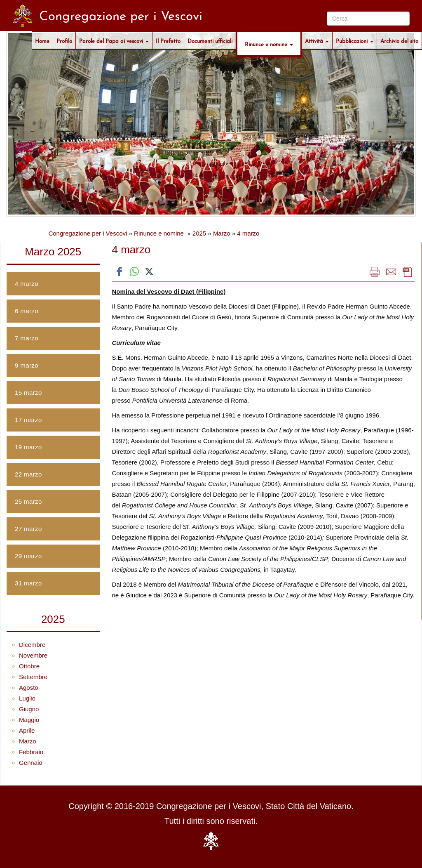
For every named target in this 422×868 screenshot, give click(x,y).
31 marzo (28, 583)
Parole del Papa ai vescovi (114, 40)
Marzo (222, 233)
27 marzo (28, 529)
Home (42, 40)
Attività (317, 40)
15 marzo (28, 393)
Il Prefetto (168, 40)
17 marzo (28, 420)
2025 (199, 233)
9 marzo (27, 365)
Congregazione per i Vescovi (88, 233)
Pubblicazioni (355, 40)
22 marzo (28, 474)
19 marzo (28, 447)
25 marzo (28, 501)
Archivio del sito (399, 40)
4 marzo (248, 233)
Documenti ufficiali (210, 40)
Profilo (64, 40)
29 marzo (28, 556)
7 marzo (27, 338)
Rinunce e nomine (269, 44)
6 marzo (27, 311)
